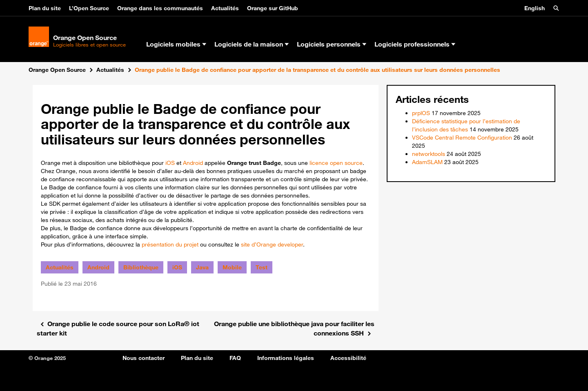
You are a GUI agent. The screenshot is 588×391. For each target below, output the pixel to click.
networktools (429, 154)
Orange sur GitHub (273, 8)
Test (262, 267)
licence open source (336, 163)
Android (193, 163)
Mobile (232, 267)
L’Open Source (89, 8)
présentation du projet (170, 244)
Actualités (225, 8)
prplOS (421, 113)
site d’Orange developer (272, 244)
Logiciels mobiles (176, 44)
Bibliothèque (141, 267)
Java (202, 267)
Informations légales (286, 358)
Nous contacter (144, 358)
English (535, 8)
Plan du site (45, 8)
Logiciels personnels (332, 44)
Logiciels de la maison (252, 44)
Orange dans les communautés (160, 8)
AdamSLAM (427, 162)
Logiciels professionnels (415, 44)
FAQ (235, 358)
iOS (170, 163)
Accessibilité (348, 358)
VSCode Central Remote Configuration (462, 138)
